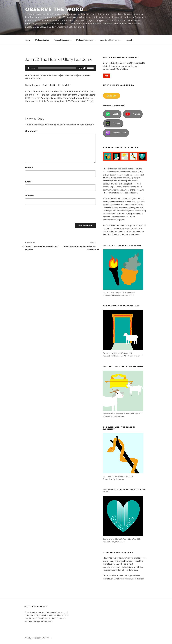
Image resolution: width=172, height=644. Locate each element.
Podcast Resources (86, 40)
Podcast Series (42, 40)
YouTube (66, 85)
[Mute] (85, 68)
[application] (60, 68)
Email (29, 182)
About (130, 40)
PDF (107, 76)
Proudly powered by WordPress (38, 638)
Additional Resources (111, 40)
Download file (32, 75)
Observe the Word (54, 9)
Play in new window (50, 75)
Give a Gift (112, 96)
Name (29, 168)
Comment (31, 131)
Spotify (57, 85)
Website (30, 196)
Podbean (113, 123)
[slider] (57, 68)
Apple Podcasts (44, 85)
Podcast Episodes (63, 40)
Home (28, 40)
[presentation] (46, 215)
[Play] (29, 68)
